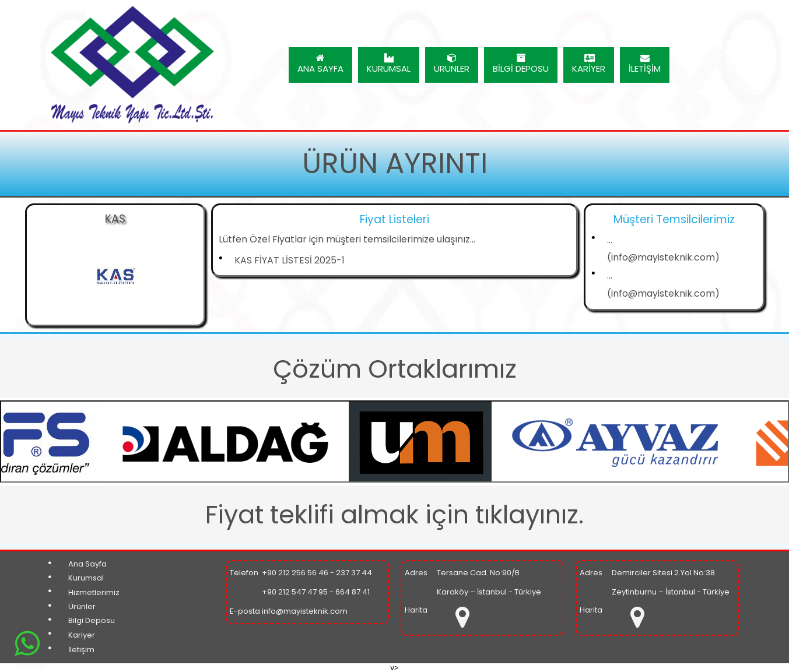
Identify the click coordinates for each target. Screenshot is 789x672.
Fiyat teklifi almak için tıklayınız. (394, 515)
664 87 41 (353, 592)
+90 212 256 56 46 (295, 573)
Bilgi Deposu (92, 620)
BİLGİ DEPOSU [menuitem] (521, 64)
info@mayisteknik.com (305, 611)
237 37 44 (354, 573)
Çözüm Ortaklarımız (395, 369)
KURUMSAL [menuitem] (389, 64)
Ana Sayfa (87, 564)
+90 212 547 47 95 (295, 592)
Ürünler (82, 606)
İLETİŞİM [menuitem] (645, 64)
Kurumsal (86, 578)
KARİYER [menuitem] (589, 64)
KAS (115, 219)
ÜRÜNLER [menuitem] (452, 64)
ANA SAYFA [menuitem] (320, 64)
